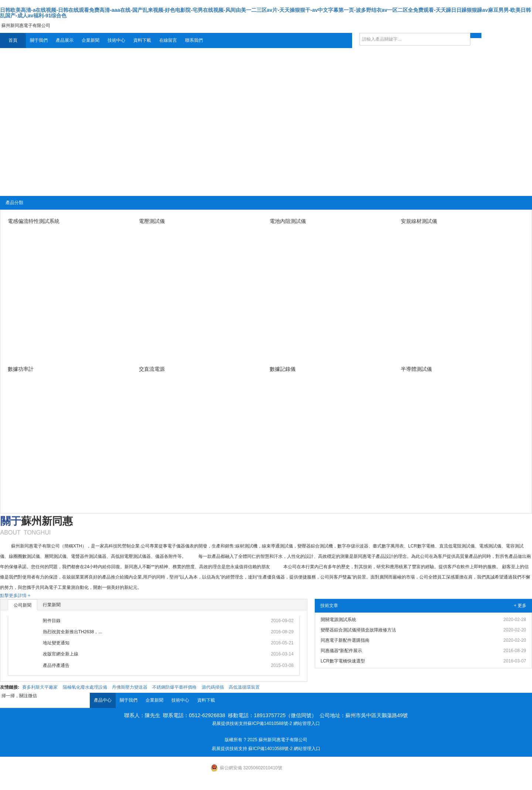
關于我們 (39, 40)
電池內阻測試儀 (288, 221)
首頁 (13, 40)
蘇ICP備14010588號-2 (270, 723)
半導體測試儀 (416, 369)
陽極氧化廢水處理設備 (85, 687)
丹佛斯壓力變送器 (130, 687)
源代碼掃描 (213, 687)
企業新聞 (91, 40)
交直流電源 (152, 369)
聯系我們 (194, 40)
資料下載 (142, 40)
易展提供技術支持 (230, 723)
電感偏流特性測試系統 (34, 221)
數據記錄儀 (283, 369)
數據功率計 (21, 369)
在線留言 (168, 40)
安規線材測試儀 (419, 221)
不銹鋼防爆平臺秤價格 (174, 687)
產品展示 (65, 40)
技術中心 (116, 40)
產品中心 (103, 700)
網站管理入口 (307, 723)
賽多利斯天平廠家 (40, 687)
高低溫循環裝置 (244, 687)
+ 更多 (520, 606)
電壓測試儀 (152, 221)
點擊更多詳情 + (15, 596)
